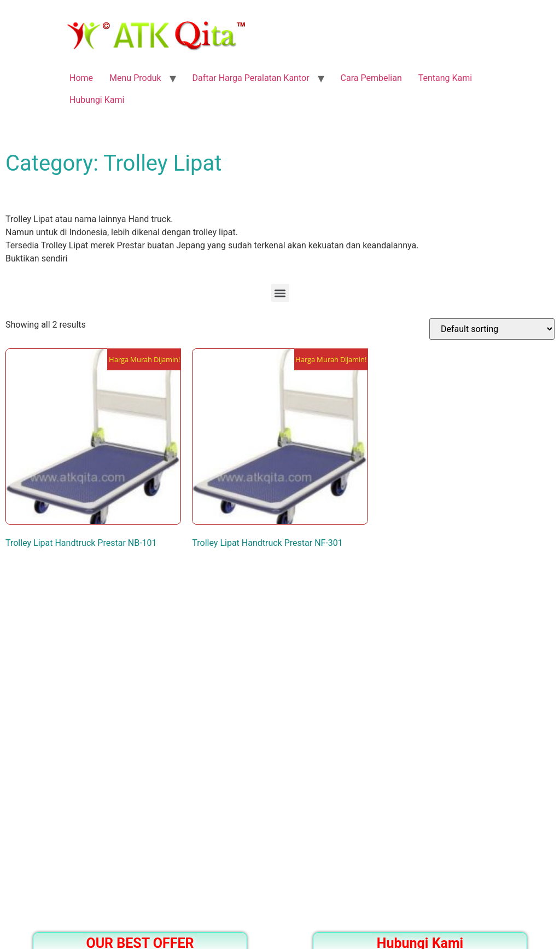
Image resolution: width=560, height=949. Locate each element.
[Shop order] (492, 329)
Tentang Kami (445, 78)
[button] (280, 293)
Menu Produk (135, 78)
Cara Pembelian (371, 78)
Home (81, 78)
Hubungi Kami (97, 100)
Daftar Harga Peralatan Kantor (251, 78)
